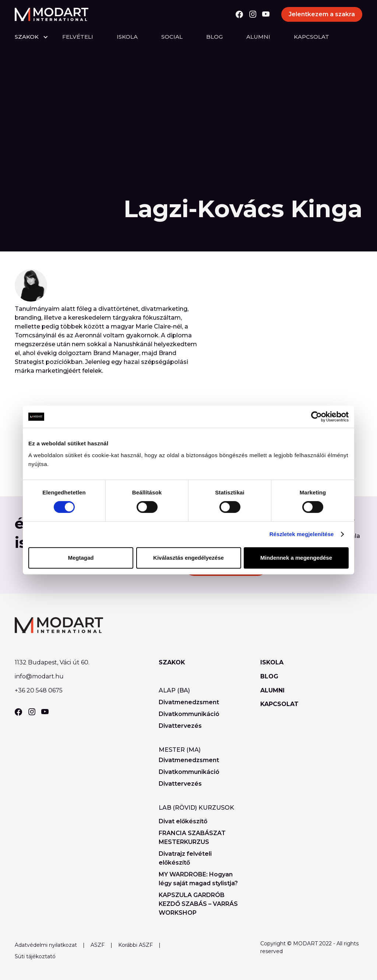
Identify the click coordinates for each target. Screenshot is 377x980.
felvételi (78, 37)
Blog (214, 37)
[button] (38, 37)
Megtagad (81, 558)
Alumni (258, 37)
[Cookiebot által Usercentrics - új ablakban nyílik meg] (316, 417)
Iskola (127, 37)
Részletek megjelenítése (302, 534)
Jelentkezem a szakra (322, 14)
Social (172, 37)
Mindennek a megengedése (296, 558)
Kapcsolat (311, 37)
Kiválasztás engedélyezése (188, 558)
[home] (52, 14)
